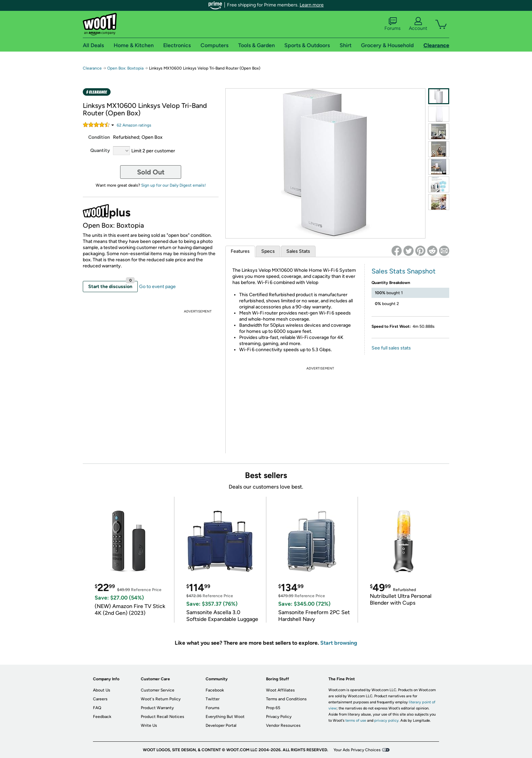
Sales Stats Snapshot (404, 271)
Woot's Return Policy (161, 699)
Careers (100, 699)
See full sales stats (391, 348)
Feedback (102, 717)
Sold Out (151, 172)
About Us (102, 690)
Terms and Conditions (286, 699)
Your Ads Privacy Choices (357, 750)
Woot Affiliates (280, 690)
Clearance (92, 68)
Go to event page (157, 287)
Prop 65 (273, 708)
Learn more (312, 5)
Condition (99, 137)
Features (240, 251)
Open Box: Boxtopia (125, 68)
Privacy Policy (279, 717)
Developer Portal (221, 725)
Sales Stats (298, 251)
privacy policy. (387, 721)
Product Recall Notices (163, 717)
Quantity (100, 150)
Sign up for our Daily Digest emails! (174, 185)
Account (418, 24)
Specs (268, 251)
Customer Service (158, 690)
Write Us (149, 725)
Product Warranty (157, 708)
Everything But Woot (225, 717)
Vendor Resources (283, 725)
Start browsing (339, 643)
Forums (393, 24)
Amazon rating (134, 125)
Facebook (215, 690)
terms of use (356, 721)
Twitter (213, 699)
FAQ (97, 708)
